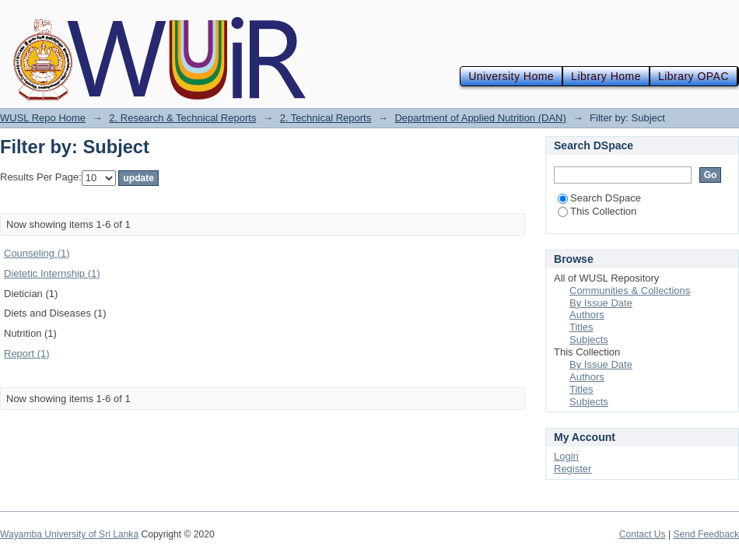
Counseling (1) (37, 253)
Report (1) (27, 353)
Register (573, 469)
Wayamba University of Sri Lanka (69, 534)
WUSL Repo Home (43, 118)
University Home (511, 76)
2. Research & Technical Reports (182, 118)
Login (566, 456)
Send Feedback (706, 534)
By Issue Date (601, 303)
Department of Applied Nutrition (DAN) (480, 118)
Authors (587, 315)
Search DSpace (599, 198)
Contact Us (643, 534)
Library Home (606, 76)
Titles (581, 327)
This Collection (597, 211)
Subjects (589, 339)
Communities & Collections (630, 290)
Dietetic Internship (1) (52, 273)
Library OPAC (693, 76)
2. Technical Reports (326, 118)
